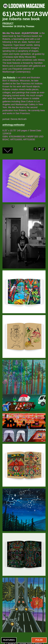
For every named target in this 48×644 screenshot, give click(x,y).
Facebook (35, 149)
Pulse (39, 640)
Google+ (43, 149)
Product (8, 23)
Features (9, 640)
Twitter (39, 149)
